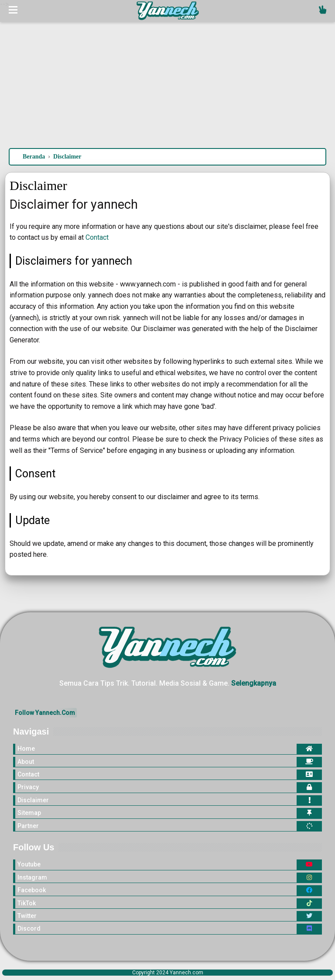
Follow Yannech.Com (45, 713)
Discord (29, 928)
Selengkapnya (254, 683)
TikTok (27, 903)
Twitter (27, 916)
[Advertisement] (167, 74)
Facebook (32, 890)
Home (26, 749)
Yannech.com (186, 973)
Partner (28, 826)
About (26, 762)
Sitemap (29, 813)
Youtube (29, 864)
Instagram (32, 877)
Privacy (28, 787)
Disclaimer (33, 800)
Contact (97, 237)
